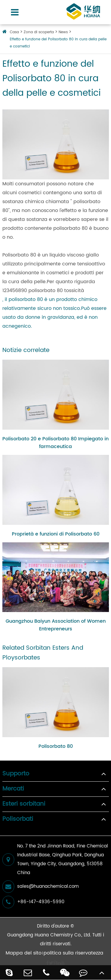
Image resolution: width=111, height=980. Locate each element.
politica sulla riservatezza (73, 953)
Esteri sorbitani (24, 804)
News (63, 32)
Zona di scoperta (39, 32)
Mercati (13, 789)
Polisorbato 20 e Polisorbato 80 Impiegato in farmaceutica (55, 443)
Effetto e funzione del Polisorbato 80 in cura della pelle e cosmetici (58, 43)
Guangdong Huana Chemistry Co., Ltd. (49, 935)
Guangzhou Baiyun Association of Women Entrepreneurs (56, 625)
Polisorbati (18, 819)
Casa (14, 32)
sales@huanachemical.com (41, 887)
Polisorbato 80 (56, 746)
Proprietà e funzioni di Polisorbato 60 (56, 534)
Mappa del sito (24, 953)
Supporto (16, 774)
